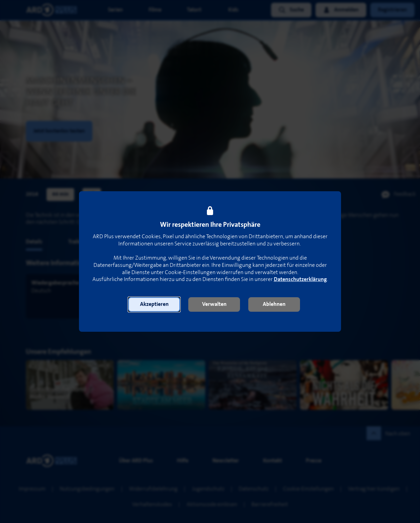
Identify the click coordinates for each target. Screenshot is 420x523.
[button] (154, 304)
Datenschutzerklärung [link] (300, 279)
